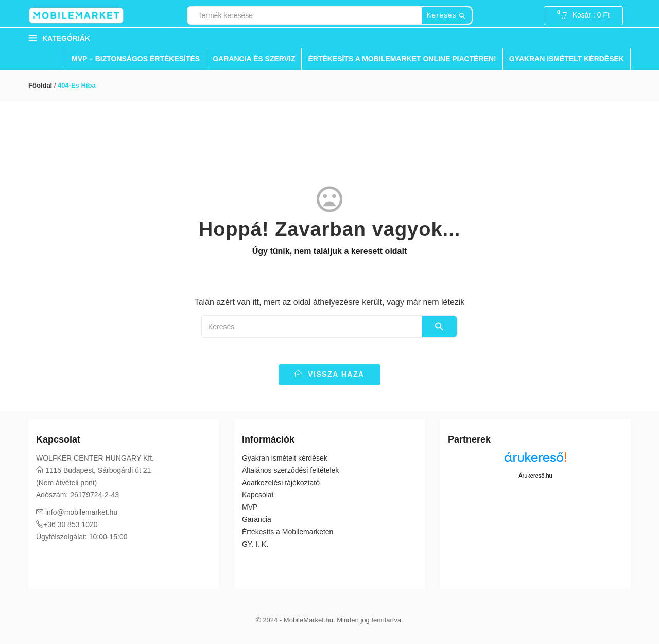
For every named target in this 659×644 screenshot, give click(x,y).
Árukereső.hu (535, 476)
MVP (250, 507)
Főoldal (40, 85)
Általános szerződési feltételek (290, 470)
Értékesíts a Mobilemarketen (288, 532)
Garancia (257, 519)
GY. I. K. (255, 544)
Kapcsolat (258, 495)
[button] (588, 16)
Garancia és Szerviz (254, 59)
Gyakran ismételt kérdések (567, 59)
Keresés (447, 16)
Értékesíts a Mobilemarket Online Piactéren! (402, 59)
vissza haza (329, 374)
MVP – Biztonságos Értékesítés (136, 59)
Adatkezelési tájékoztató (281, 483)
